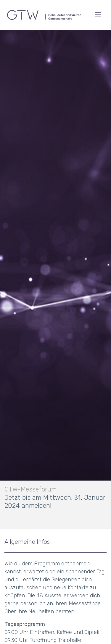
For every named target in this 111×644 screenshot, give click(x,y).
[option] (55, 279)
